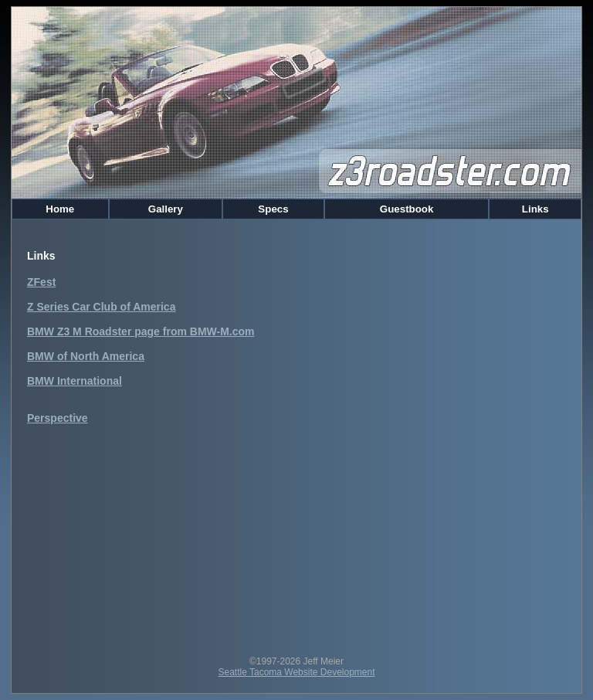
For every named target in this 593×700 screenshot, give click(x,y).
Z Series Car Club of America (101, 307)
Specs (274, 209)
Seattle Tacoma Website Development (297, 672)
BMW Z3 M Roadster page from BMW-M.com (141, 331)
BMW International (75, 381)
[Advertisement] (296, 532)
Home (60, 209)
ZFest (41, 282)
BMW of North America (86, 356)
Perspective (58, 418)
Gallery (166, 209)
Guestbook (407, 209)
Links (535, 209)
